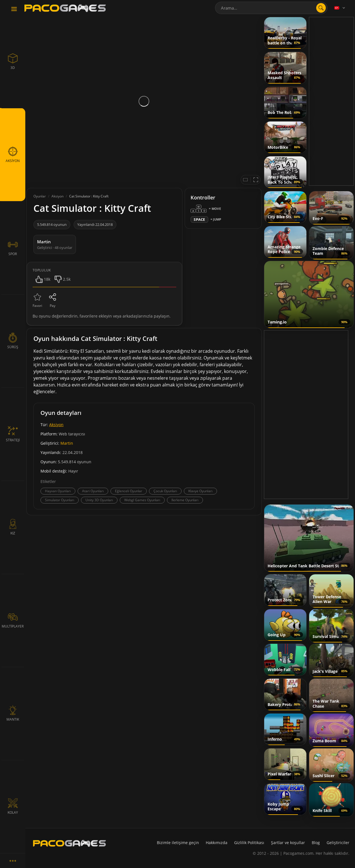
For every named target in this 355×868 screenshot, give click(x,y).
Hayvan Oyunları (58, 491)
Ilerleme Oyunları (185, 500)
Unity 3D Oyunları (99, 500)
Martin (67, 443)
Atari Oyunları (93, 491)
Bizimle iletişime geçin (178, 843)
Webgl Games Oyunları (142, 500)
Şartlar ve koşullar (288, 843)
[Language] (340, 8)
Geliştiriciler (338, 843)
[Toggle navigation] (14, 9)
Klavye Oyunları (200, 491)
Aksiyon (56, 425)
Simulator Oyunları (60, 500)
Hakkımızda (217, 843)
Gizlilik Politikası (249, 843)
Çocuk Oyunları (165, 491)
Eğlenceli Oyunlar (129, 491)
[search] (321, 8)
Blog (316, 843)
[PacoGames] (69, 843)
